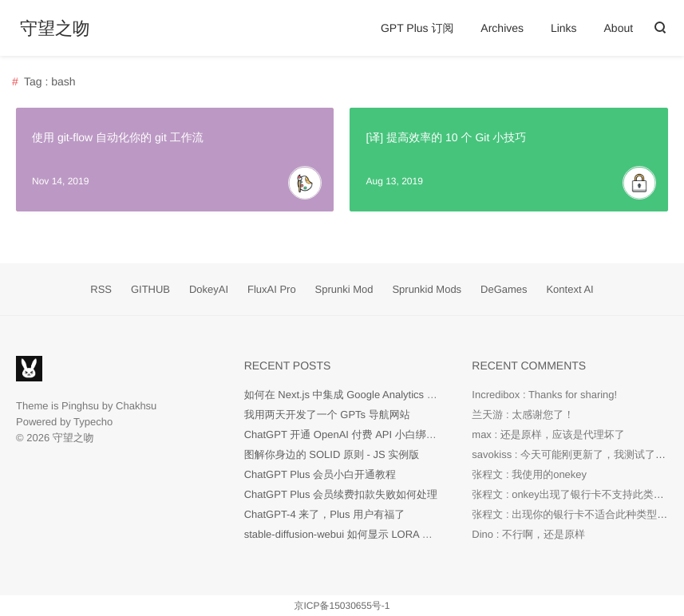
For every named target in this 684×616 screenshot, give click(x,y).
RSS (101, 289)
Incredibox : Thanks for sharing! (544, 395)
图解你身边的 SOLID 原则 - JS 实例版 (332, 454)
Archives (502, 28)
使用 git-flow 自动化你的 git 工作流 (118, 137)
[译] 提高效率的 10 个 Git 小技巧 (446, 137)
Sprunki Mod (344, 289)
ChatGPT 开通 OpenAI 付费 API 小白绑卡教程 (351, 434)
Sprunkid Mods (427, 289)
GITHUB (150, 289)
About (619, 28)
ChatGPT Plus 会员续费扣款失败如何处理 (341, 494)
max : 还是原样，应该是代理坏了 (548, 434)
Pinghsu (80, 406)
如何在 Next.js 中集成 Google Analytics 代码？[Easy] (366, 395)
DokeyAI (209, 289)
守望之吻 (55, 29)
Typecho (93, 422)
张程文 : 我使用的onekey (529, 474)
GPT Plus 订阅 (417, 28)
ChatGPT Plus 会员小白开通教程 (320, 474)
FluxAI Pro (272, 289)
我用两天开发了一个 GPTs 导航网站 (327, 415)
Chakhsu (136, 406)
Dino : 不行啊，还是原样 (528, 534)
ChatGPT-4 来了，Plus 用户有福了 (325, 514)
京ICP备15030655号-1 (342, 606)
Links (564, 28)
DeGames (504, 289)
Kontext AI (569, 289)
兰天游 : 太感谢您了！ (523, 415)
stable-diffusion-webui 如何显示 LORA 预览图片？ (359, 534)
